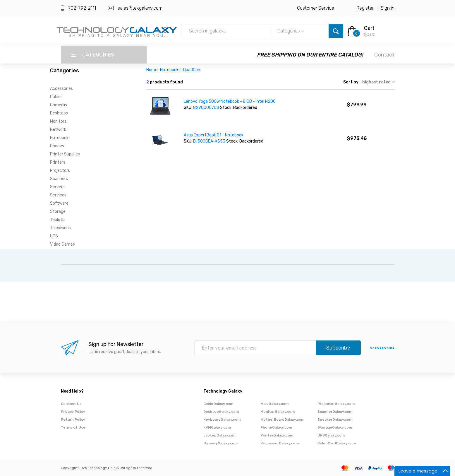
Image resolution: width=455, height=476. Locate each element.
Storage (58, 212)
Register (365, 8)
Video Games (62, 244)
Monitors (58, 121)
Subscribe (338, 348)
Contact (384, 55)
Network (58, 130)
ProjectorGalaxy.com (336, 404)
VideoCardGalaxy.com (337, 443)
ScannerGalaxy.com (335, 412)
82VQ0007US (207, 108)
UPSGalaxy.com (331, 435)
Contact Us (71, 404)
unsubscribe (382, 348)
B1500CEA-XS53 (210, 141)
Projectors (60, 171)
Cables (56, 97)
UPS (54, 236)
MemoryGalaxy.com (220, 443)
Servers (57, 187)
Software (59, 203)
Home (152, 70)
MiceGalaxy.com (274, 404)
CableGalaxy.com (218, 404)
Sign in (388, 8)
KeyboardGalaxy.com (222, 420)
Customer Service (316, 8)
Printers (58, 162)
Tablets (57, 220)
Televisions (60, 228)
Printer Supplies (65, 154)
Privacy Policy (73, 412)
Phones (57, 146)
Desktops (59, 113)
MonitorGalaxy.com (278, 412)
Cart (369, 28)
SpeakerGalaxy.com (335, 420)
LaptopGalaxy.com (220, 435)
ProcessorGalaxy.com (280, 443)
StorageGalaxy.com (335, 427)
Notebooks (60, 138)
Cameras (59, 105)
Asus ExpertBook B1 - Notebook (214, 135)
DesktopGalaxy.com (221, 412)
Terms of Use (73, 427)
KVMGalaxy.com (217, 427)
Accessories (61, 89)
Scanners (59, 179)
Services (58, 195)
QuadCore (192, 70)
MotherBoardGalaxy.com (282, 420)
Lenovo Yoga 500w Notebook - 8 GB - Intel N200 (230, 101)
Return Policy (73, 420)
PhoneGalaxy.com (276, 427)
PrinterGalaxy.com (277, 435)
